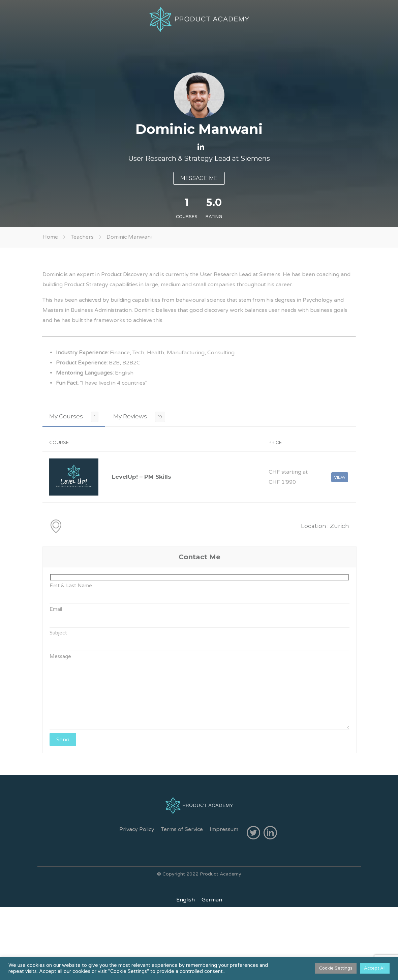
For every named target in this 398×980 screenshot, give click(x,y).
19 (160, 417)
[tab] (74, 417)
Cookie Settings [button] (336, 968)
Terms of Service (182, 829)
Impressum (224, 829)
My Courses (66, 416)
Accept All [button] (375, 968)
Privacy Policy (137, 829)
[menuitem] (186, 900)
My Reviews (130, 416)
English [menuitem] (186, 900)
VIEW (340, 477)
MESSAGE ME (199, 178)
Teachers (82, 237)
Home (50, 237)
